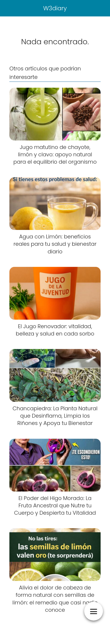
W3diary (55, 8)
